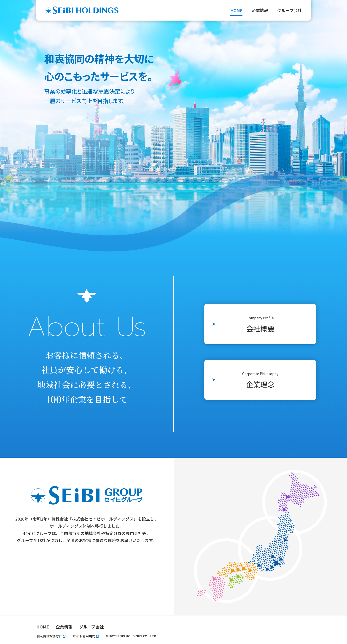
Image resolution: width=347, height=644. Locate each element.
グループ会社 (289, 10)
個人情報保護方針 (49, 636)
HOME (236, 10)
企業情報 (260, 10)
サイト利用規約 (84, 636)
